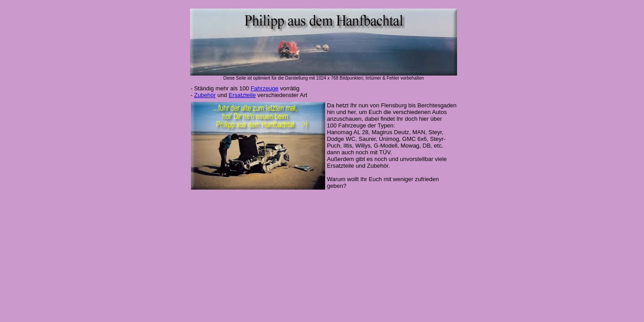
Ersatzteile (242, 95)
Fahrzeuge (264, 88)
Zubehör (205, 95)
